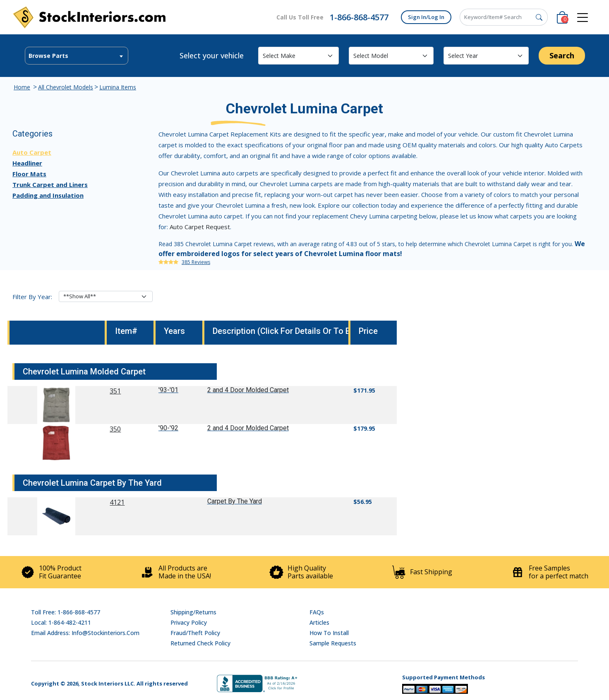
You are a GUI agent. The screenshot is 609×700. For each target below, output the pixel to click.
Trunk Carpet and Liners (50, 185)
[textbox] (77, 56)
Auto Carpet (32, 152)
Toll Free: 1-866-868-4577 (66, 612)
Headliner (27, 163)
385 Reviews (196, 262)
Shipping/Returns (193, 612)
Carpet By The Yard (235, 501)
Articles (319, 622)
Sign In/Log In (426, 17)
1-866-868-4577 (359, 17)
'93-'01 (168, 390)
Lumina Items (118, 87)
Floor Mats (29, 174)
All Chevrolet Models (66, 87)
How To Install (329, 633)
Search (562, 55)
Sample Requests (333, 643)
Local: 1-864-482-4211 (61, 622)
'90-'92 (168, 428)
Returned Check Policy (200, 643)
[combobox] (77, 56)
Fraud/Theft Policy (195, 633)
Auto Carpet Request (200, 227)
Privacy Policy (189, 622)
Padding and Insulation (48, 195)
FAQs (317, 612)
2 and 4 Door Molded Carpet (248, 390)
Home (22, 87)
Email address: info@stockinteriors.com (85, 633)
